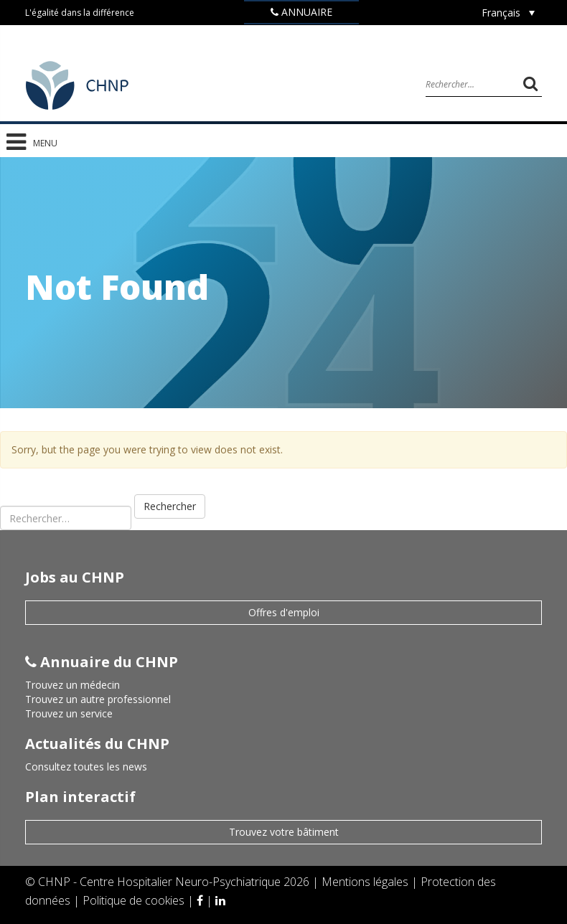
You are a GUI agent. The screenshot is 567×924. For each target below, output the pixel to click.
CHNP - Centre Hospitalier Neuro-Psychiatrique (159, 882)
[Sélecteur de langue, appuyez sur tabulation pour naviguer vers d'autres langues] (508, 13)
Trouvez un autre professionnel (98, 699)
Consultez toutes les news (86, 767)
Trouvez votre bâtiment (284, 832)
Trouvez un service (69, 713)
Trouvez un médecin (72, 685)
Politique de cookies (135, 900)
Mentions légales (366, 882)
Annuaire (301, 12)
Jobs (302, 35)
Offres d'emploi (284, 612)
